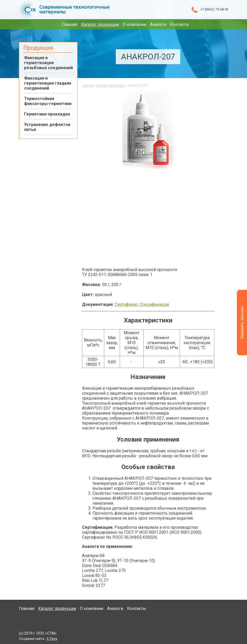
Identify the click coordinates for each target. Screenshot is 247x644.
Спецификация (154, 304)
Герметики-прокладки (47, 114)
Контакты (180, 24)
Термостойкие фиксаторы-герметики (48, 101)
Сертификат (126, 304)
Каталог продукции (100, 24)
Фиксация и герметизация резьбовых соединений (48, 63)
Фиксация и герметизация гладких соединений (48, 83)
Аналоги (158, 24)
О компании (135, 24)
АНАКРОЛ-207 (138, 86)
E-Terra (52, 639)
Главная (70, 24)
